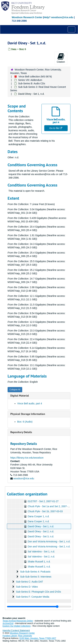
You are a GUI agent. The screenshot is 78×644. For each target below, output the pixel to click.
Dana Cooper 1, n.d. (39, 516)
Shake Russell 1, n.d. (39, 562)
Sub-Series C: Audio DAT (30, 582)
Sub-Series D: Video (27, 587)
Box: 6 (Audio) (25, 422)
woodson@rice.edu (24, 478)
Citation (61, 58)
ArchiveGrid (8, 623)
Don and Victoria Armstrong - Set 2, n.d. (49, 547)
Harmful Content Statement (16, 630)
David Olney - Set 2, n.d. (41, 531)
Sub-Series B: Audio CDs (32, 83)
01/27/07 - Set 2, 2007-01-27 (43, 501)
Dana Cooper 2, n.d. (39, 521)
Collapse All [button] (15, 390)
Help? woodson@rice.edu (59, 17)
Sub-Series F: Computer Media (33, 597)
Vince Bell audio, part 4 (30, 403)
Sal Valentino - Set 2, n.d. (41, 557)
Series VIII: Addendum (30, 80)
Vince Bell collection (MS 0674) (35, 77)
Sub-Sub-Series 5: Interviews (36, 577)
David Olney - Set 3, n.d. (41, 536)
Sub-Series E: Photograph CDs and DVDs (38, 592)
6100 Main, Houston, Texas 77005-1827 (38, 638)
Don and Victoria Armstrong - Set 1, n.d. (49, 541)
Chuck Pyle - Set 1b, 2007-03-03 (45, 511)
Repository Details (21, 432)
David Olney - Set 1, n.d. (41, 526)
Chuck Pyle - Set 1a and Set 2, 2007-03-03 (51, 506)
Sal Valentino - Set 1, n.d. (41, 552)
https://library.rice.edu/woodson (27, 458)
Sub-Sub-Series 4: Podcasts (35, 572)
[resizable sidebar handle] (39, 607)
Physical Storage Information (28, 414)
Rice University (25, 636)
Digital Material (20, 396)
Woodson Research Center (27, 17)
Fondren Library (10, 636)
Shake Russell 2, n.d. (39, 567)
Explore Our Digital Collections (17, 626)
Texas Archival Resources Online (18, 621)
